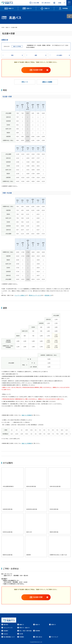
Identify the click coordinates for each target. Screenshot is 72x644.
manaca (5, 634)
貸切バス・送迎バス (23, 628)
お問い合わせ (38, 637)
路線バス (21, 625)
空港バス (52, 625)
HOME (3, 27)
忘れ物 (20, 634)
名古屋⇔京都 (41, 70)
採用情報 (36, 631)
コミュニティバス (7, 628)
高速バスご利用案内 (27, 415)
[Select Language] (59, 3)
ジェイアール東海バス (20, 295)
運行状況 (5, 625)
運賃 (31, 55)
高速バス (8, 27)
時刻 (8, 55)
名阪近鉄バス (48, 295)
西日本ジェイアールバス (35, 295)
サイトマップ (54, 637)
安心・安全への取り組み (25, 631)
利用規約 (21, 637)
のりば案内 (56, 55)
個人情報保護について (8, 637)
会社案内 (5, 631)
